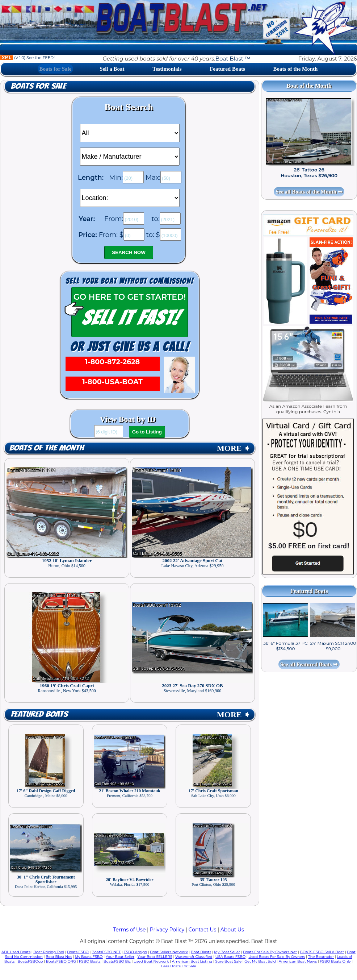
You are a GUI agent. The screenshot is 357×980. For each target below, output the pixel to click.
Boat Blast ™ (233, 59)
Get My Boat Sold (260, 961)
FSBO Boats (90, 961)
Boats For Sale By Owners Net (270, 952)
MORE (234, 448)
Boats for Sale (56, 69)
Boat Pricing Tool (49, 952)
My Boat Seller (227, 952)
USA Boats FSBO (230, 957)
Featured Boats (227, 69)
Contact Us (203, 930)
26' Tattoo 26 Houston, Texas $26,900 (309, 173)
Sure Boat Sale (228, 961)
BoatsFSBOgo (30, 961)
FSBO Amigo (135, 952)
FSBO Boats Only (335, 961)
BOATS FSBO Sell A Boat (322, 952)
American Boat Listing (192, 961)
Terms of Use (129, 930)
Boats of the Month (296, 69)
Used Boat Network (151, 961)
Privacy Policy (167, 930)
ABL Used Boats (16, 952)
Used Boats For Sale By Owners (277, 957)
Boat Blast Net (59, 957)
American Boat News (298, 961)
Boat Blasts (201, 952)
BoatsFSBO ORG (61, 961)
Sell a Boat (112, 69)
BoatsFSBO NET (106, 952)
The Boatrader (321, 957)
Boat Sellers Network (169, 952)
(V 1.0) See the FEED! (27, 58)
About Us (232, 930)
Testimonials (167, 69)
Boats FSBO (78, 952)
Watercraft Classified (194, 957)
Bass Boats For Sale (179, 966)
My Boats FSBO (89, 957)
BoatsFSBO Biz (117, 961)
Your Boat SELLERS (155, 957)
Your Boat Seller (120, 957)
